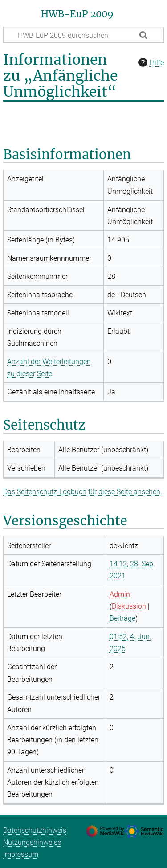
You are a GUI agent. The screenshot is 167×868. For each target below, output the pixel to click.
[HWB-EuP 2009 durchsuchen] (83, 35)
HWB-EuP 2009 (77, 14)
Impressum (21, 854)
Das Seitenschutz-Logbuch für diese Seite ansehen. (83, 492)
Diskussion (129, 606)
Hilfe (150, 62)
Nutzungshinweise (32, 842)
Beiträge (122, 618)
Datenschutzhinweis (35, 830)
